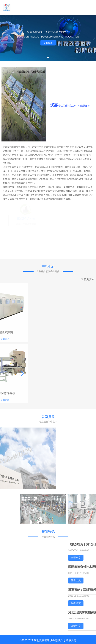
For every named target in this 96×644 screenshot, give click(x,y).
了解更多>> (88, 279)
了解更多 (48, 43)
